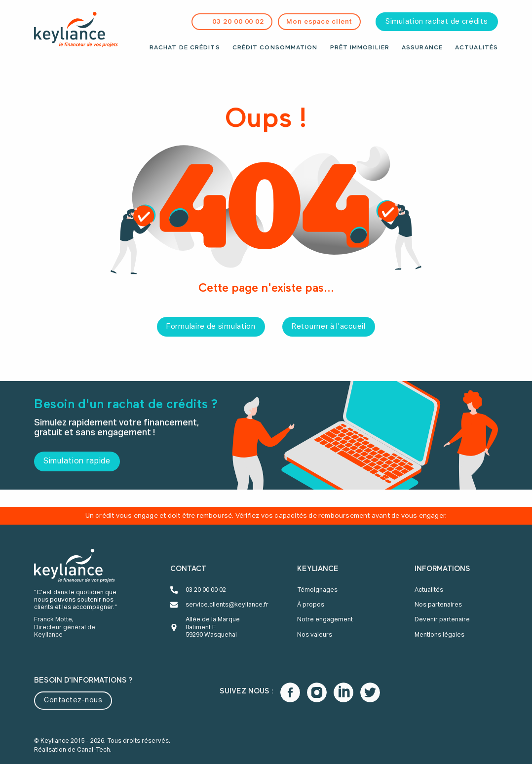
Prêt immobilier (360, 48)
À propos (311, 605)
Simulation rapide (77, 461)
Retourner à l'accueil (329, 327)
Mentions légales (439, 635)
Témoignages (317, 590)
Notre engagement (325, 620)
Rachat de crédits (185, 48)
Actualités (476, 48)
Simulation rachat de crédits (437, 22)
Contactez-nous (73, 700)
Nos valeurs (315, 635)
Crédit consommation (275, 48)
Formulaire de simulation (211, 327)
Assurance (422, 48)
